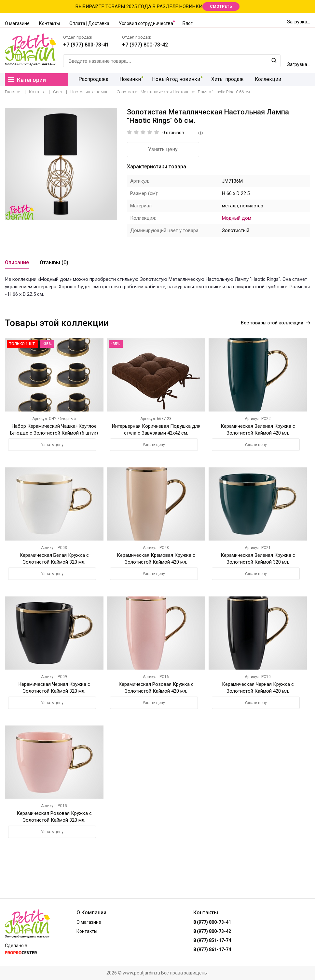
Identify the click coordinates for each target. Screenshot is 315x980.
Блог (188, 23)
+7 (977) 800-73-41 (86, 45)
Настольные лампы (90, 92)
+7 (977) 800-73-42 (145, 45)
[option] (61, 164)
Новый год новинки (172, 79)
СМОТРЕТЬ (221, 7)
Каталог (37, 92)
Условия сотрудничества (146, 23)
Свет (58, 92)
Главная (13, 92)
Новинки (127, 79)
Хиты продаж (222, 79)
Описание (17, 262)
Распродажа (91, 79)
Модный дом (237, 218)
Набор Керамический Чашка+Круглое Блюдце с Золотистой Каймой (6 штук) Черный (54, 433)
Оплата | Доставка (89, 23)
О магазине (17, 23)
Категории (27, 80)
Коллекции (262, 79)
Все (275, 323)
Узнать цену (163, 150)
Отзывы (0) (54, 262)
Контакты (49, 23)
